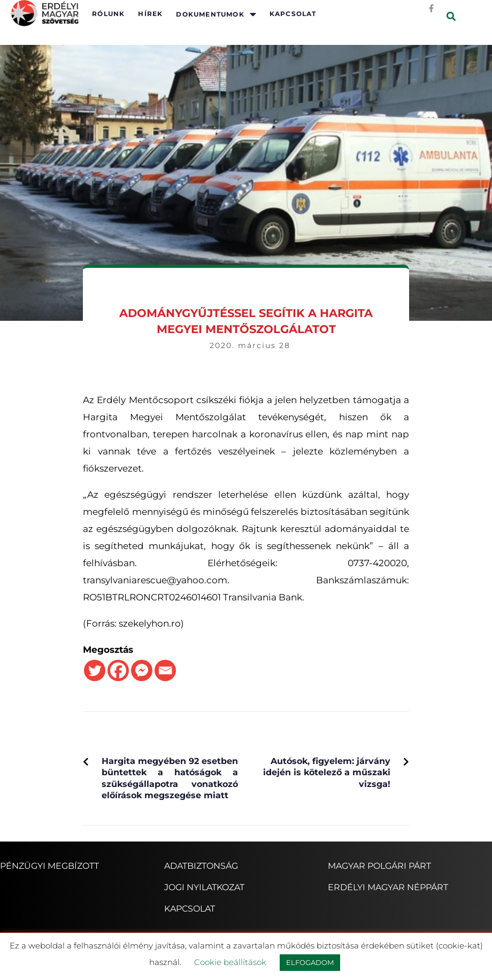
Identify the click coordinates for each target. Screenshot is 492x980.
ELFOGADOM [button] (310, 962)
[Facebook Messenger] (142, 670)
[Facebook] (118, 670)
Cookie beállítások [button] (230, 962)
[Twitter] (95, 670)
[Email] (165, 670)
